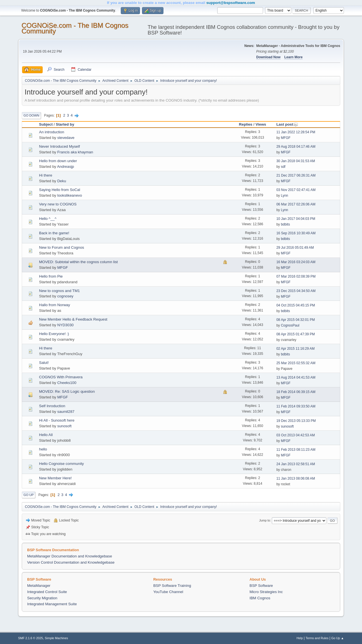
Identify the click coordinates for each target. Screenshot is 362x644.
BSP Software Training (172, 586)
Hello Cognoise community (62, 464)
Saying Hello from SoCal (60, 190)
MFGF (286, 138)
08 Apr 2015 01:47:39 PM (296, 334)
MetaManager (39, 586)
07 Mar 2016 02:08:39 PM (296, 276)
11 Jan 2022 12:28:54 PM (296, 132)
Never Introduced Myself (59, 146)
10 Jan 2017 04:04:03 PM (296, 219)
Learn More (293, 57)
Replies (246, 124)
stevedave (66, 138)
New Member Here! (55, 478)
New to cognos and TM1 (59, 291)
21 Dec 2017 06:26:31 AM (296, 175)
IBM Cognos (260, 598)
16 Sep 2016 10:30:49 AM (296, 233)
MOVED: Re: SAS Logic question (67, 391)
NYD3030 (65, 325)
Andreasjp (66, 167)
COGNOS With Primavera (61, 377)
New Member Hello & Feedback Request (73, 319)
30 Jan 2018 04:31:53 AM (296, 161)
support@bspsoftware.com (230, 3)
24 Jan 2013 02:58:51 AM (296, 464)
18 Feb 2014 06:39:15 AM (296, 392)
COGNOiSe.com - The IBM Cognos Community (75, 28)
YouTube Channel (168, 592)
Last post (287, 124)
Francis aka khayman (75, 152)
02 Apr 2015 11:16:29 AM (295, 349)
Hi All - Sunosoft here (57, 420)
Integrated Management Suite (52, 604)
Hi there (46, 175)
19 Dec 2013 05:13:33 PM (296, 421)
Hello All (46, 435)
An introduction (52, 132)
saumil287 (66, 412)
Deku (62, 181)
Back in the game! (54, 233)
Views (261, 124)
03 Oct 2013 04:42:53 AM (296, 435)
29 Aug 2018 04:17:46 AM (296, 147)
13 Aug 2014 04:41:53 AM (296, 377)
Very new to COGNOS (58, 204)
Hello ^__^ (48, 219)
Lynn (285, 196)
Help (300, 638)
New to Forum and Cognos (62, 247)
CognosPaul (290, 325)
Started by (65, 124)
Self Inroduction (52, 406)
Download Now (268, 57)
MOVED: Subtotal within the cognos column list (78, 262)
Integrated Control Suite (47, 592)
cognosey (65, 296)
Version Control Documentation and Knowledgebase (71, 562)
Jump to (264, 520)
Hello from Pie (51, 276)
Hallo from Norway (55, 305)
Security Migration (42, 598)
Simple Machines (56, 638)
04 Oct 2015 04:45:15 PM (296, 305)
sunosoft (64, 426)
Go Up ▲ (338, 638)
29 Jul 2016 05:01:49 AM (295, 248)
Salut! (44, 363)
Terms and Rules (317, 638)
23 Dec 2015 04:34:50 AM (296, 291)
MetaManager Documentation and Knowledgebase (70, 556)
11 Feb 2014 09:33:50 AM (296, 406)
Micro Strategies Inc (266, 592)
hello (43, 449)
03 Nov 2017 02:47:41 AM (296, 190)
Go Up (29, 495)
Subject (46, 124)
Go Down (31, 115)
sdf (283, 167)
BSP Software (261, 586)
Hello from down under (58, 161)
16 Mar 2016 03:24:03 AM (296, 262)
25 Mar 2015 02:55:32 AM (296, 363)
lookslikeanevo (69, 195)
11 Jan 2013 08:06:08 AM (296, 478)
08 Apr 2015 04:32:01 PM (296, 320)
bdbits (285, 224)
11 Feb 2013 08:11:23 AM (296, 450)
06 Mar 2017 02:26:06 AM (296, 204)
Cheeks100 (67, 383)
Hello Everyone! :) (54, 334)
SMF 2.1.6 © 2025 (31, 638)
